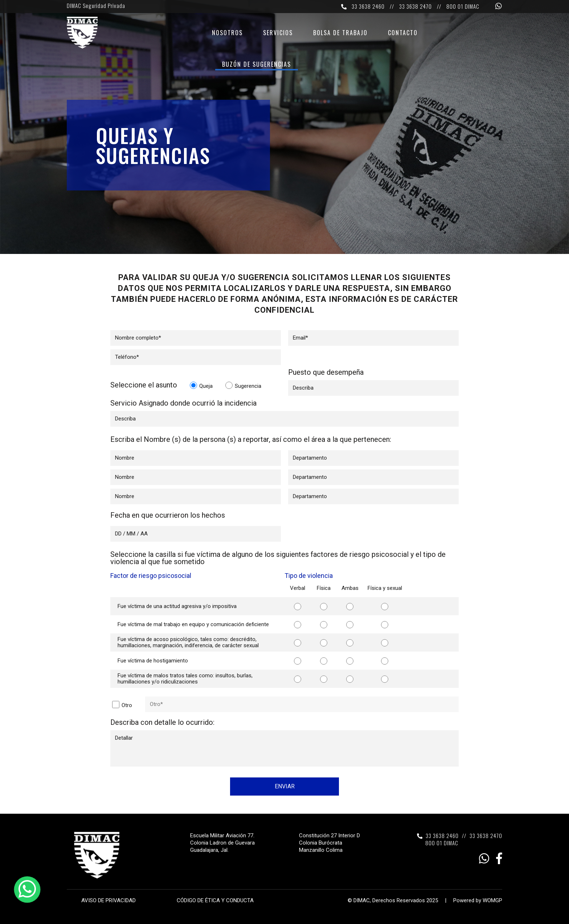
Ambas (350, 588)
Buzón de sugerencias (257, 65)
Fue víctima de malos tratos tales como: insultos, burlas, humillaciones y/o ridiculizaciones (185, 679)
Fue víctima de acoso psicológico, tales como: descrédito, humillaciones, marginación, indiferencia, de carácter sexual (188, 642)
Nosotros (227, 34)
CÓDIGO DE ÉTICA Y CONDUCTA (215, 900)
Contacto (403, 34)
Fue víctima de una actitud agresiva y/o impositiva (177, 606)
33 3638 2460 (368, 6)
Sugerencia (243, 385)
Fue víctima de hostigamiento (153, 661)
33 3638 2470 (416, 6)
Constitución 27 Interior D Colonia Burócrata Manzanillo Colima (329, 843)
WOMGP (492, 900)
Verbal (298, 588)
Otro (122, 705)
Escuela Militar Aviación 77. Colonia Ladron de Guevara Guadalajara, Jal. (222, 843)
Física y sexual (385, 588)
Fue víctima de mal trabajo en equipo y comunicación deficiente (193, 624)
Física (324, 588)
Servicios (278, 34)
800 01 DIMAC (463, 6)
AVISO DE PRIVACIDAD (109, 900)
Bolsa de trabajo (340, 34)
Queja (201, 385)
